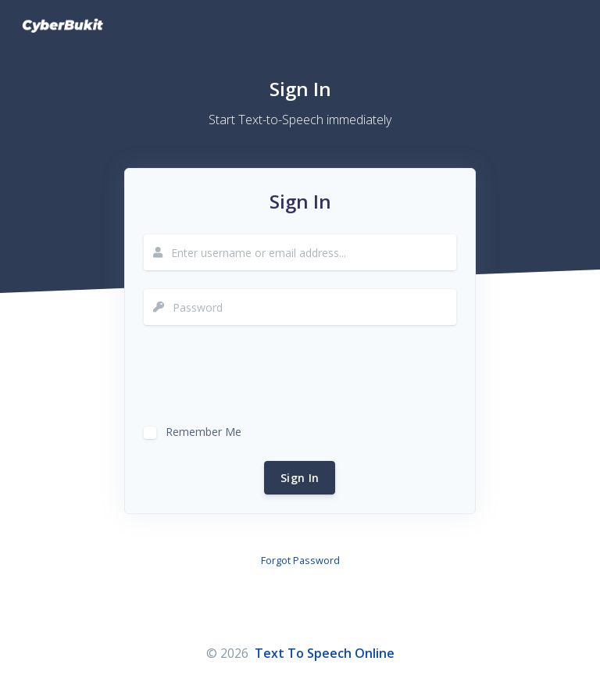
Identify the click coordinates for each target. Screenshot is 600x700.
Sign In (300, 478)
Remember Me (204, 430)
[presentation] (262, 374)
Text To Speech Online (325, 653)
